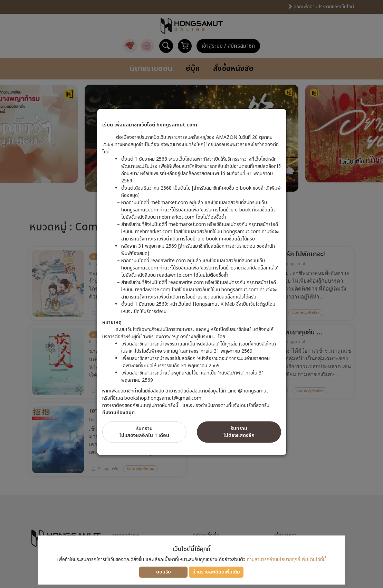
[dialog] (191, 294)
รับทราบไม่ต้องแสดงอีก (239, 432)
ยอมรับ (164, 572)
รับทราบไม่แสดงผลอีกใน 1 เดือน (144, 432)
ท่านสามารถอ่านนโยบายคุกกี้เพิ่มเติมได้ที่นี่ (286, 559)
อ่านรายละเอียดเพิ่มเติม (216, 572)
